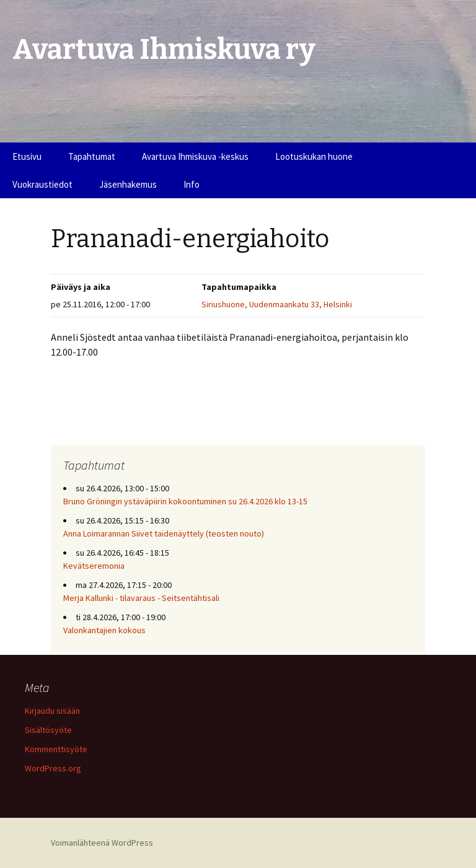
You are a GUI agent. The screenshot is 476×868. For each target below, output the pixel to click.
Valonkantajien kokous (104, 630)
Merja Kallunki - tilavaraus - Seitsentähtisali (141, 598)
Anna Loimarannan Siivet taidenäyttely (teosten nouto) (164, 533)
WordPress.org (53, 768)
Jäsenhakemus (128, 184)
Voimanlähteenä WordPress (102, 843)
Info (192, 184)
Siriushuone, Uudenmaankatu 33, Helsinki (277, 304)
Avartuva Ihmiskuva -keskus (195, 156)
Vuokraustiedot (42, 184)
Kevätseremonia (94, 566)
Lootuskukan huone (314, 156)
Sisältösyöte (48, 730)
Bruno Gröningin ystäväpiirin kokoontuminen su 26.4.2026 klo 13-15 (185, 501)
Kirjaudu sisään (52, 711)
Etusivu (27, 156)
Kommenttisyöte (56, 749)
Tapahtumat (92, 156)
